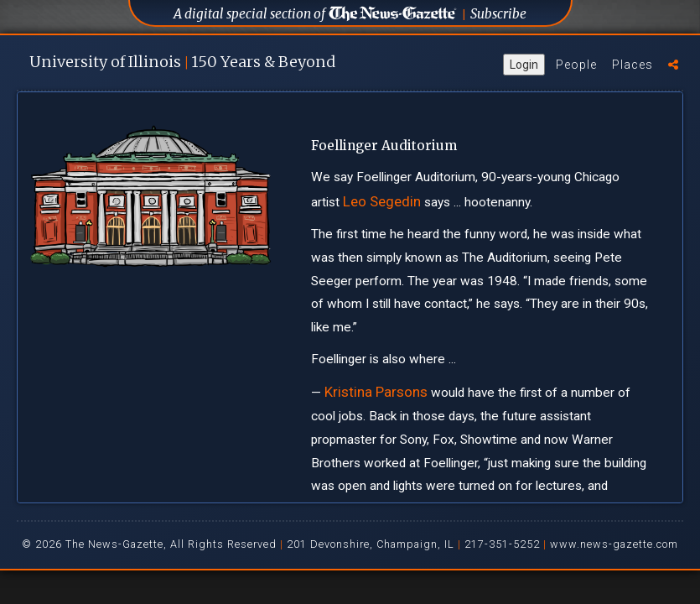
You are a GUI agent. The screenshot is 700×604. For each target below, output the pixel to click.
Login (524, 65)
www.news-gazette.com (614, 544)
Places (633, 65)
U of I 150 (182, 62)
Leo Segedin (382, 201)
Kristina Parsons (376, 392)
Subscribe (498, 14)
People (576, 65)
